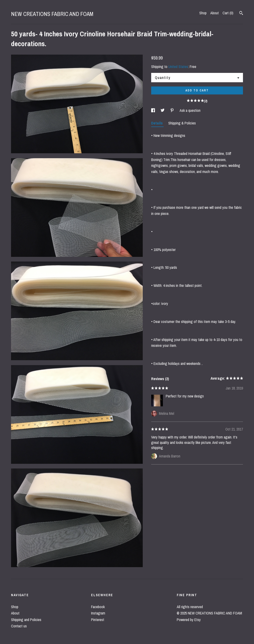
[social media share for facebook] (154, 110)
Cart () (228, 13)
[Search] (241, 14)
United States (178, 67)
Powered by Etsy (189, 620)
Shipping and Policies (26, 620)
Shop (203, 13)
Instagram (98, 613)
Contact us (19, 626)
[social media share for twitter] (163, 110)
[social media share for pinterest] (173, 110)
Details (157, 123)
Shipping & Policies (182, 123)
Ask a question (190, 110)
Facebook (98, 607)
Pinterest (98, 620)
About (215, 13)
